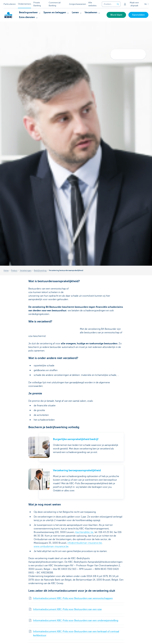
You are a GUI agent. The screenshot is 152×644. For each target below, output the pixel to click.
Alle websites (92, 4)
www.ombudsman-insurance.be (51, 546)
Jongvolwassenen (77, 4)
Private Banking (37, 4)
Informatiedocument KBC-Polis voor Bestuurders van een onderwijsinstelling (76, 621)
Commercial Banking (55, 4)
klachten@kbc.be (84, 532)
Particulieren (10, 4)
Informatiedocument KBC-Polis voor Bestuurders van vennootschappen (73, 598)
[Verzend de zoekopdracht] (118, 4)
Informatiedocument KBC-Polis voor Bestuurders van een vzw (67, 609)
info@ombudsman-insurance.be (85, 543)
